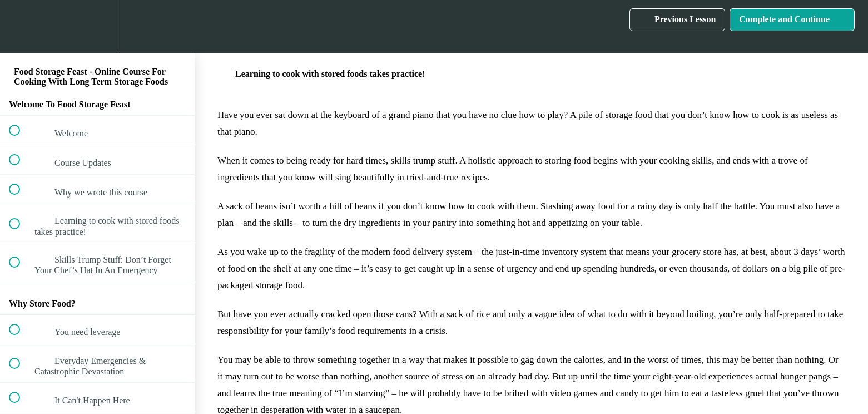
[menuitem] (97, 26)
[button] (21, 26)
